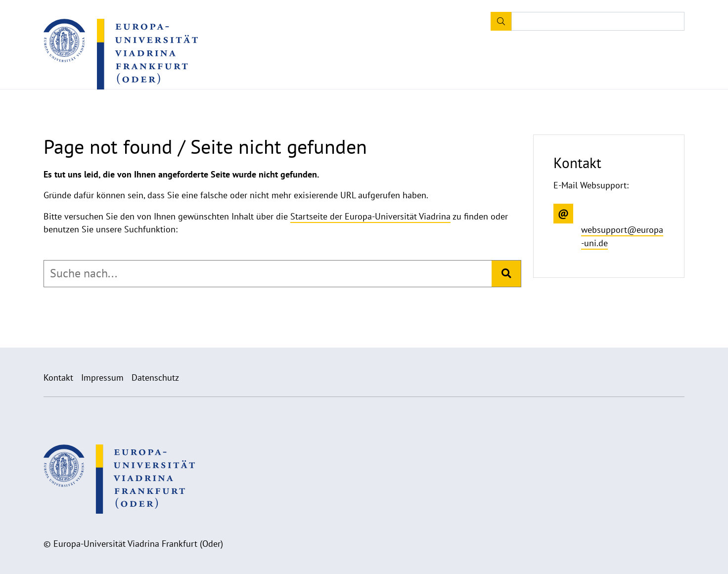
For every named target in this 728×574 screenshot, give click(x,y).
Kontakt (58, 377)
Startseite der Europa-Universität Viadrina (370, 216)
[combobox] (268, 273)
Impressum (102, 377)
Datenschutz (155, 377)
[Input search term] (598, 21)
